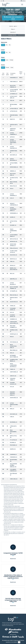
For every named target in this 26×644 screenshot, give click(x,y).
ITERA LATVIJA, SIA (14, 248)
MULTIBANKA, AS (14, 422)
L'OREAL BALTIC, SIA (13, 427)
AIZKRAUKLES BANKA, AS (13, 130)
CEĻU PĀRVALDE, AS (14, 474)
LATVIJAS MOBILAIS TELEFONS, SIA (14, 90)
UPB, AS (12, 189)
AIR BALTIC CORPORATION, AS (14, 204)
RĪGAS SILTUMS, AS (14, 295)
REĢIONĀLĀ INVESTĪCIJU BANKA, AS (12, 394)
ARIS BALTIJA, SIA (14, 242)
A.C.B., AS (12, 198)
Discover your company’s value (13, 18)
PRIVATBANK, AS (13, 445)
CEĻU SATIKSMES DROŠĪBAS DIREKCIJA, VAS (13, 465)
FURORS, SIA (13, 306)
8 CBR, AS (12, 417)
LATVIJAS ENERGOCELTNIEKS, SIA (14, 405)
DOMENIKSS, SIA (13, 319)
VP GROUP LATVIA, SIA (14, 179)
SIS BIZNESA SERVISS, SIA (13, 316)
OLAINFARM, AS (13, 455)
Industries (13, 32)
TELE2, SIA (12, 101)
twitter (23, 1)
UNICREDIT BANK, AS (14, 152)
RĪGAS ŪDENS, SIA (14, 350)
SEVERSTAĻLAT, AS (14, 334)
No (10, 45)
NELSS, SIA (12, 274)
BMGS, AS (12, 409)
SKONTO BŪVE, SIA (14, 398)
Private (7, 68)
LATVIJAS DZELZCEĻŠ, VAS (13, 148)
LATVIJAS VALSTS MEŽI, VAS (14, 97)
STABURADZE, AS (14, 457)
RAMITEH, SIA (13, 449)
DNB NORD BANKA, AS (14, 116)
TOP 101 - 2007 (13, 26)
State (12, 68)
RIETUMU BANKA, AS (14, 105)
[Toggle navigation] (22, 5)
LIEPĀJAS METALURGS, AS (13, 160)
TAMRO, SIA (12, 369)
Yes (7, 45)
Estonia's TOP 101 (13, 35)
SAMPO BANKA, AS (14, 372)
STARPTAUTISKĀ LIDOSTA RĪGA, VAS (14, 323)
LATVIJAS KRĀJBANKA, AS (13, 195)
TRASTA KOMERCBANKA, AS (13, 231)
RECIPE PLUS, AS (13, 259)
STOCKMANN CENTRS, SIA (13, 309)
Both (3, 45)
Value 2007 (21, 73)
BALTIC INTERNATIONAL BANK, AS (13, 346)
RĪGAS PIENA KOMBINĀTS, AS (13, 327)
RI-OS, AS (12, 312)
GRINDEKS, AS (13, 171)
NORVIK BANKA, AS (14, 167)
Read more (13, 559)
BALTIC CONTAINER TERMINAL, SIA (14, 288)
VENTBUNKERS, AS (14, 213)
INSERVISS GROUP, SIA (14, 298)
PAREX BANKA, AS (14, 82)
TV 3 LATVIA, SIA (13, 440)
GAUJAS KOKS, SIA (14, 302)
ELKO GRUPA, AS (13, 155)
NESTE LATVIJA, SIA (14, 239)
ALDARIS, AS (13, 217)
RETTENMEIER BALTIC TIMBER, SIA (14, 356)
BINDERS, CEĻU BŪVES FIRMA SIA (14, 269)
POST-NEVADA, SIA (14, 342)
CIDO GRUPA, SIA (14, 414)
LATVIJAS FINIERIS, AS (14, 164)
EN (3, 1)
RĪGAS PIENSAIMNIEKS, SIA (13, 432)
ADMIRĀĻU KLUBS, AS (14, 331)
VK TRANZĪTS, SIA (14, 291)
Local (7, 60)
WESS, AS (12, 353)
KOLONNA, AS (13, 443)
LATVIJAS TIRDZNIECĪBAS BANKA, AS (13, 209)
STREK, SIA (12, 262)
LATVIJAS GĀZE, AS (14, 109)
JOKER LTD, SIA (13, 376)
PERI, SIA (12, 337)
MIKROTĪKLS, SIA (13, 279)
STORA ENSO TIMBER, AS (13, 379)
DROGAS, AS (13, 266)
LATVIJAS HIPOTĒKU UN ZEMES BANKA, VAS (13, 142)
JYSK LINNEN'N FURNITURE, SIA (13, 470)
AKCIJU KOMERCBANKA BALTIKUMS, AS (13, 365)
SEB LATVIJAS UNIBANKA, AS (13, 86)
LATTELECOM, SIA (14, 111)
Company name (13, 74)
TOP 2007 (3, 74)
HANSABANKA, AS (14, 78)
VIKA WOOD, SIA (13, 255)
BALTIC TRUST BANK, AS (13, 174)
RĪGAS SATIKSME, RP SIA (14, 183)
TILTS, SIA (12, 387)
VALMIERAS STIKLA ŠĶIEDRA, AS (14, 360)
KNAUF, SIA (12, 119)
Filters (13, 29)
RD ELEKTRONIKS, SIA (14, 461)
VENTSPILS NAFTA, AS (14, 125)
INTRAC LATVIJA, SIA (13, 437)
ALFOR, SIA (12, 137)
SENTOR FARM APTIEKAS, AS (13, 245)
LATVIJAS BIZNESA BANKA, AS (14, 236)
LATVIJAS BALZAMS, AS (13, 284)
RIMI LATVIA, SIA (13, 186)
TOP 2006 (7, 74)
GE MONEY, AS (13, 225)
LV (2, 1)
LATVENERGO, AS (14, 94)
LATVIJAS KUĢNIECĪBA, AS (13, 134)
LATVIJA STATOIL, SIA (14, 222)
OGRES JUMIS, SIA (14, 479)
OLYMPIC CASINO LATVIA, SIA (14, 252)
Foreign (11, 60)
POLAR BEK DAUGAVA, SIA (13, 383)
